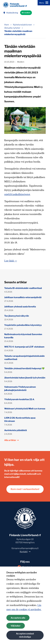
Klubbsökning (11, 13)
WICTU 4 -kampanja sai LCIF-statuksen (24, 347)
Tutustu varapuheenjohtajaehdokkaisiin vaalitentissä (24, 358)
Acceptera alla (18, 618)
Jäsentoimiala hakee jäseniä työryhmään (25, 378)
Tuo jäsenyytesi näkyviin (17, 316)
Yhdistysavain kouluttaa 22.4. (19, 399)
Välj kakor (16, 626)
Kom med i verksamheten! (25, 489)
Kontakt (24, 552)
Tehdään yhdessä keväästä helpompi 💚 (24, 368)
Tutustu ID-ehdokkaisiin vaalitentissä (23, 288)
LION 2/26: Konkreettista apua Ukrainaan (20, 419)
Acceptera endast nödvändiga (25, 635)
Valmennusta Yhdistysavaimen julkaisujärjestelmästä (20, 389)
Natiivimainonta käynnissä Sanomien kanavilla (23, 336)
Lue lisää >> (11, 261)
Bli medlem (26, 13)
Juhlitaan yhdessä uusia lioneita (20, 307)
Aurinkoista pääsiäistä (16, 430)
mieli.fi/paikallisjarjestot (17, 194)
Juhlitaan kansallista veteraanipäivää (23, 297)
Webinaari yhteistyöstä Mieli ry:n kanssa (25, 409)
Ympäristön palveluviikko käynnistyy (23, 325)
